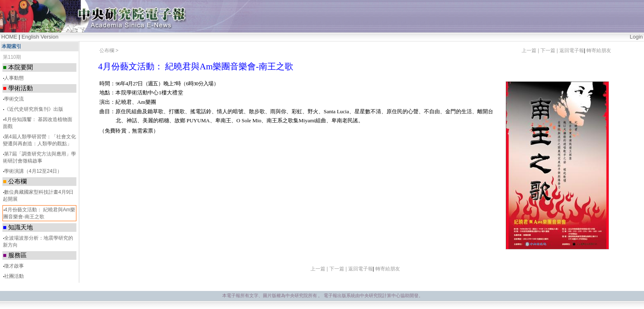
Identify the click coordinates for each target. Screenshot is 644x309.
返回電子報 (572, 50)
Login (636, 37)
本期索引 (11, 46)
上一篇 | (531, 50)
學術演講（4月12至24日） (33, 171)
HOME (9, 37)
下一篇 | (550, 50)
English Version (40, 37)
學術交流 (14, 99)
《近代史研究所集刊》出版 (34, 109)
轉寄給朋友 (599, 50)
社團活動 (14, 276)
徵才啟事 (14, 266)
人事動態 (14, 78)
